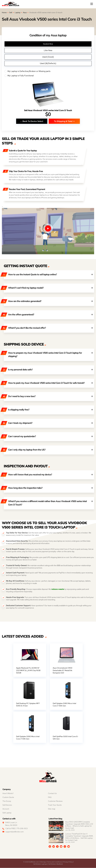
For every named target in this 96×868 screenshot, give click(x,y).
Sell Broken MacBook (56, 864)
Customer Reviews (55, 801)
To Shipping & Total (64, 121)
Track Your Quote (55, 805)
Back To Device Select (32, 121)
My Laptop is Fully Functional (48, 76)
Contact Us (52, 793)
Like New (48, 50)
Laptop (18, 12)
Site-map (52, 809)
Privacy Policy (68, 862)
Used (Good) (48, 57)
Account (6, 809)
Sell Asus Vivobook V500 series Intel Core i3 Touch (48, 110)
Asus (25, 12)
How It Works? (8, 793)
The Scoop (7, 801)
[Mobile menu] (92, 4)
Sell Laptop (7, 813)
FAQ (50, 797)
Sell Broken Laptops (40, 864)
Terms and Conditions (54, 862)
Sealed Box (48, 44)
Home (4, 12)
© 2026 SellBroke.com (31, 862)
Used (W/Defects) (48, 63)
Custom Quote (8, 797)
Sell (11, 12)
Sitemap (43, 862)
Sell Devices (7, 805)
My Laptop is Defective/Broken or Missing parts (48, 71)
